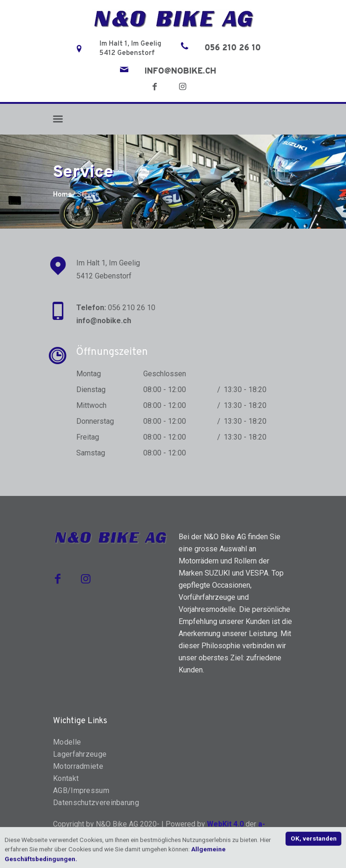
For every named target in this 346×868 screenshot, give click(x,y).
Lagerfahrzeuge (80, 754)
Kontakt (66, 778)
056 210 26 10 (233, 48)
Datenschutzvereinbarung (96, 803)
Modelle (67, 742)
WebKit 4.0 (225, 824)
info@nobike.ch (180, 72)
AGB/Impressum (81, 790)
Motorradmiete (78, 766)
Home (62, 194)
